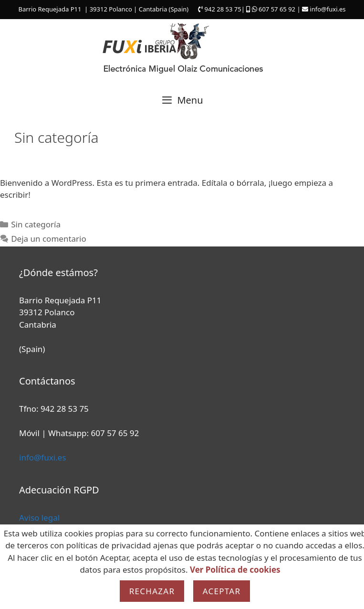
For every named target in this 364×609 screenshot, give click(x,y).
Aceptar (222, 591)
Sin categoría (36, 224)
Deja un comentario (49, 239)
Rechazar (152, 591)
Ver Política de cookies (235, 570)
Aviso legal (39, 518)
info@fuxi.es (42, 457)
